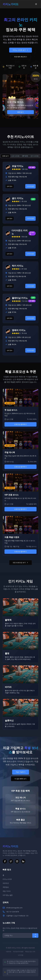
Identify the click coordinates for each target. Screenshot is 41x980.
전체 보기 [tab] (6, 156)
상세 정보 (10, 186)
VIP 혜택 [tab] (25, 156)
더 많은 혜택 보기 (20, 779)
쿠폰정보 (6, 887)
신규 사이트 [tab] (16, 156)
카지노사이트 (7, 879)
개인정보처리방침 (18, 952)
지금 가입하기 (21, 772)
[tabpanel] (20, 259)
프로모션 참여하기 (21, 424)
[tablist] (20, 156)
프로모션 (6, 883)
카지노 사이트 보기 (20, 50)
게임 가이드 (7, 891)
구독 (35, 935)
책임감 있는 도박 (30, 952)
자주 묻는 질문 (8, 895)
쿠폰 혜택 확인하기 (20, 57)
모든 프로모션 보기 (20, 562)
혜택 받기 (21, 112)
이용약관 (9, 952)
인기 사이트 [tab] (35, 156)
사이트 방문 (30, 186)
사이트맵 (21, 955)
